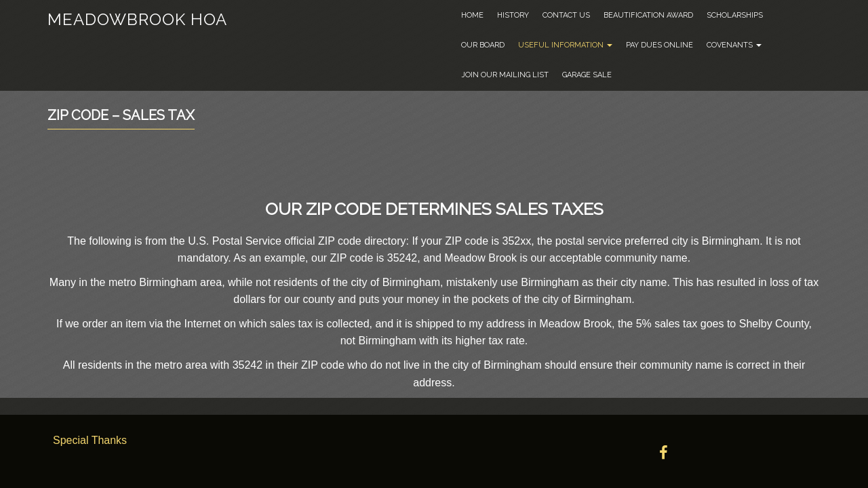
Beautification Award (648, 15)
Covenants (734, 45)
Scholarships (735, 15)
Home (472, 15)
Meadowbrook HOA (137, 19)
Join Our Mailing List (505, 75)
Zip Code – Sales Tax (121, 115)
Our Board (483, 45)
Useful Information (565, 45)
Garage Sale (587, 75)
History (513, 15)
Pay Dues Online (659, 45)
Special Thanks (90, 440)
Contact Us (566, 15)
